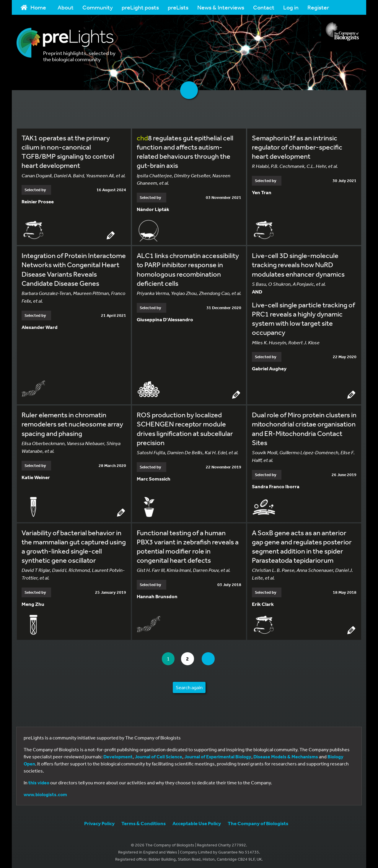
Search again (189, 686)
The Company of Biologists (258, 821)
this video (39, 781)
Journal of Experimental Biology (218, 755)
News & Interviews (221, 7)
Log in (291, 7)
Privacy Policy (99, 821)
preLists (178, 7)
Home (33, 7)
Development (118, 755)
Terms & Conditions (144, 821)
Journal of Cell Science (158, 755)
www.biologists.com (45, 793)
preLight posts (140, 7)
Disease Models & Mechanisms (286, 755)
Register (318, 7)
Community (98, 7)
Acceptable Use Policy (197, 821)
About (66, 7)
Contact (264, 7)
